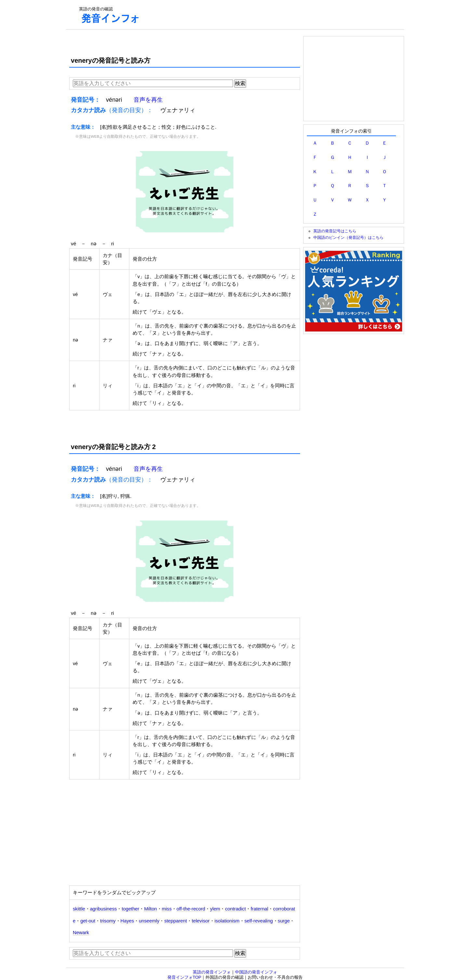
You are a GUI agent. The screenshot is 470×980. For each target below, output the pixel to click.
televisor (201, 921)
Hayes (127, 921)
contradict (235, 909)
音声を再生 (148, 100)
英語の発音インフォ (212, 972)
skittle (79, 909)
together (130, 909)
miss (167, 909)
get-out (88, 921)
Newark (81, 933)
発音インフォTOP (184, 977)
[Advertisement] (273, 15)
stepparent (176, 921)
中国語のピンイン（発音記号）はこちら (348, 237)
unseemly (149, 921)
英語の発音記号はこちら (335, 231)
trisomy (108, 921)
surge (284, 921)
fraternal (259, 909)
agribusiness (104, 909)
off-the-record (191, 909)
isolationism (227, 921)
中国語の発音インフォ (256, 972)
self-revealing (259, 921)
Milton (150, 909)
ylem (215, 909)
